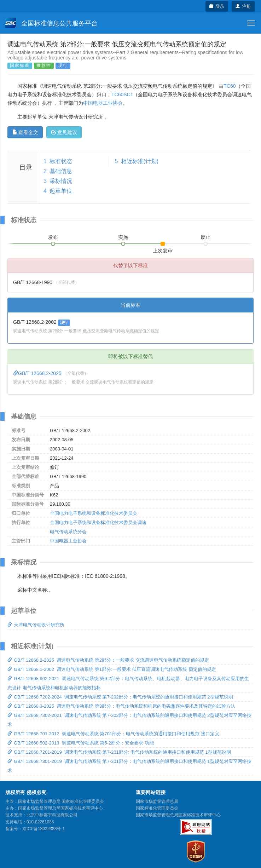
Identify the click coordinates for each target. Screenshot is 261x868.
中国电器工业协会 (103, 103)
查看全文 (25, 132)
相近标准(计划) (140, 161)
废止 (205, 237)
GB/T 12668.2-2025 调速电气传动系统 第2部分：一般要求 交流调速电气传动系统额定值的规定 (108, 660)
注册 (243, 6)
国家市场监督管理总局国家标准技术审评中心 (178, 815)
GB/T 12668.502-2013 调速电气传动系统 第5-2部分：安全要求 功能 (81, 743)
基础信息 (61, 171)
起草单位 (61, 191)
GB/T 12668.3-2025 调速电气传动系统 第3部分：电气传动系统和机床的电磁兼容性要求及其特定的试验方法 (121, 706)
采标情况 (61, 181)
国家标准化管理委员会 (157, 808)
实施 (123, 237)
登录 (217, 6)
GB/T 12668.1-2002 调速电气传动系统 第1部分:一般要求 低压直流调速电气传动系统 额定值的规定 (112, 669)
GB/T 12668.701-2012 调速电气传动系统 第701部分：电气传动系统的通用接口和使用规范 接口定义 (113, 734)
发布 (53, 237)
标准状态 (61, 161)
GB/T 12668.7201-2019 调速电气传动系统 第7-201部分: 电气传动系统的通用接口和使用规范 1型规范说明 (119, 752)
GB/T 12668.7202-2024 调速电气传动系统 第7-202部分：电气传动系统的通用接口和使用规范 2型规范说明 (120, 697)
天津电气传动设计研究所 (36, 625)
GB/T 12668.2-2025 (38, 373)
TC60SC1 (122, 94)
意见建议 (64, 132)
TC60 (230, 86)
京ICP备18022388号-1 (43, 829)
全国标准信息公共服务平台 (51, 23)
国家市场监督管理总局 (157, 801)
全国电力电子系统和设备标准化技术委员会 (94, 513)
